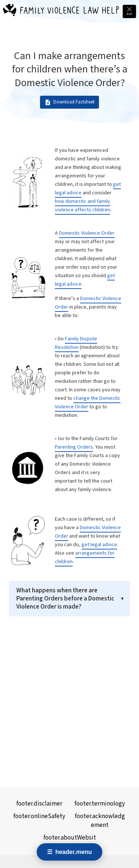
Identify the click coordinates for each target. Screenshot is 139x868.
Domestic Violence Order (87, 233)
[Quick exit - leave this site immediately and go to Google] (129, 11)
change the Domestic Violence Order (88, 403)
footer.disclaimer (39, 804)
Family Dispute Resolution (76, 343)
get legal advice (99, 545)
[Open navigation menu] (69, 852)
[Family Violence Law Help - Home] (10, 11)
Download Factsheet (69, 102)
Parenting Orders (74, 447)
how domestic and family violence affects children (82, 206)
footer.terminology (100, 804)
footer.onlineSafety (39, 816)
